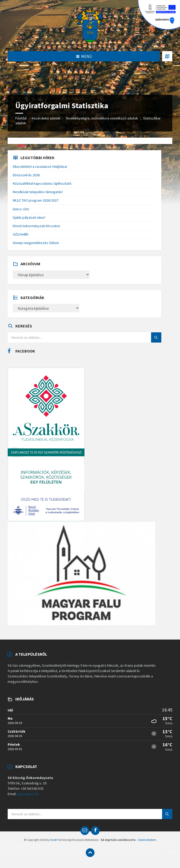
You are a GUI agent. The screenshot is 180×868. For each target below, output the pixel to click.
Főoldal (21, 118)
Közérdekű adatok (46, 118)
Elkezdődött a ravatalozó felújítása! (40, 167)
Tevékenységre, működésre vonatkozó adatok (102, 118)
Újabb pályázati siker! (29, 217)
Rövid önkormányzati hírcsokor (37, 226)
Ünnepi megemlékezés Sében (36, 243)
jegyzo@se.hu (28, 794)
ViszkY (54, 840)
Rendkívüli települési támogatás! (38, 192)
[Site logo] (90, 25)
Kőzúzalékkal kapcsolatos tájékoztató (42, 183)
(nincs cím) (21, 209)
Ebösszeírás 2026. (27, 175)
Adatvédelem (147, 840)
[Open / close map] (167, 56)
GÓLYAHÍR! (21, 234)
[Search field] (72, 337)
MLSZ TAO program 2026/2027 (36, 200)
